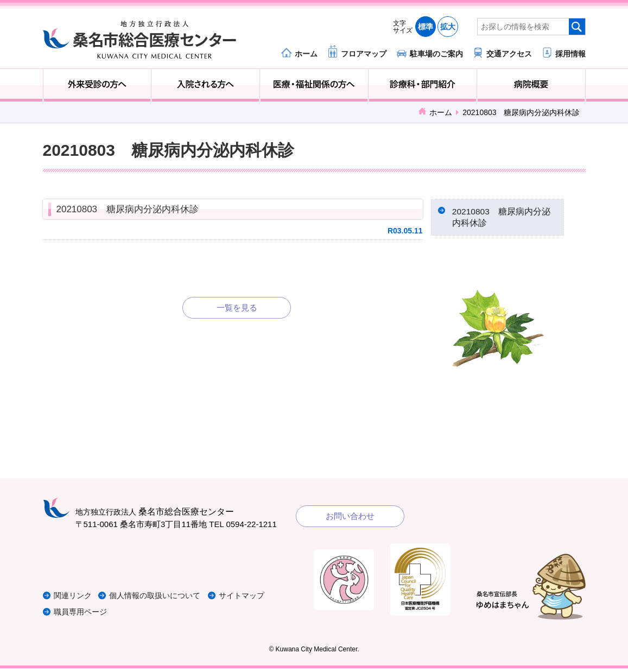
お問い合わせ (350, 519)
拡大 (448, 27)
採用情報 (570, 53)
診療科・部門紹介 (423, 85)
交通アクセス (509, 53)
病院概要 (531, 85)
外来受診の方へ (97, 85)
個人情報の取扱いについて (164, 599)
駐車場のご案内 (436, 53)
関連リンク (74, 599)
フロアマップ (364, 53)
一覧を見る (237, 308)
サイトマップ (256, 599)
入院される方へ (205, 85)
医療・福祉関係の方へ (314, 85)
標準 (426, 27)
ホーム (306, 53)
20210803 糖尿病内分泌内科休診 (128, 209)
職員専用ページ (82, 615)
